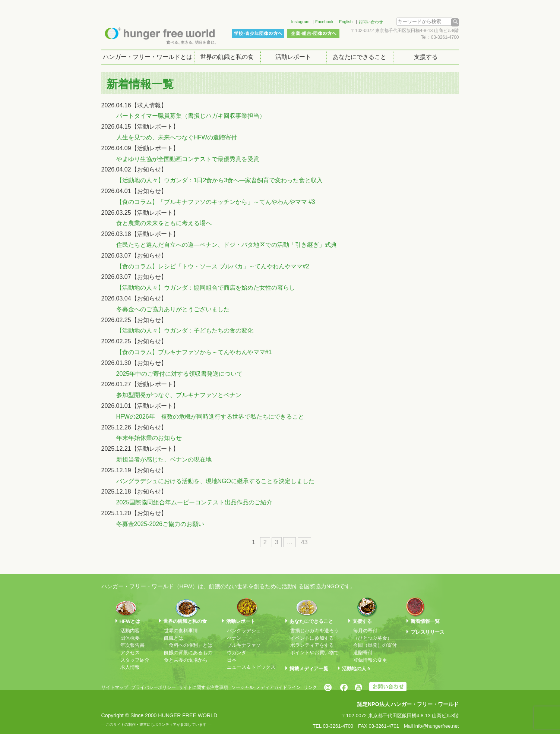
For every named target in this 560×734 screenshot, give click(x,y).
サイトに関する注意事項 (203, 687)
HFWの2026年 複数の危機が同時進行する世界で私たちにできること (210, 417)
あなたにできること (360, 57)
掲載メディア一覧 (309, 669)
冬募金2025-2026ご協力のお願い (160, 524)
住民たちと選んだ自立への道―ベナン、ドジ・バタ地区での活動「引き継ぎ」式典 (227, 245)
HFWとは (130, 621)
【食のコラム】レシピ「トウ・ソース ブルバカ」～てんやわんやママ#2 (213, 266)
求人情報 (130, 667)
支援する (426, 57)
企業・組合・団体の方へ (313, 34)
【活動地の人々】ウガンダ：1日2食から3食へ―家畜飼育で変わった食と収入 (220, 180)
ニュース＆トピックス (251, 667)
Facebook (324, 22)
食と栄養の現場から (186, 660)
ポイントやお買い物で (314, 653)
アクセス (130, 653)
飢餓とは (174, 638)
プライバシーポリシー (154, 687)
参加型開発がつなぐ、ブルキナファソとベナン (179, 395)
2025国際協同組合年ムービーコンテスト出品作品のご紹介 (194, 502)
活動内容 (130, 631)
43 (304, 542)
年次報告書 (132, 645)
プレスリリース (428, 632)
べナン (234, 638)
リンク (310, 687)
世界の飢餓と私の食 (227, 57)
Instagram (300, 22)
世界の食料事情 (181, 631)
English (346, 22)
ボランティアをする (312, 645)
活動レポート (293, 57)
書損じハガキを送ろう (314, 631)
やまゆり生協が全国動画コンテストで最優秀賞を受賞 (188, 159)
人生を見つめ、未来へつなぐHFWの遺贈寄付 (177, 137)
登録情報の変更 (370, 660)
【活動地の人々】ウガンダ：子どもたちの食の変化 (185, 330)
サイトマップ (115, 687)
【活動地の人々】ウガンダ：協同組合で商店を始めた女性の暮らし (206, 288)
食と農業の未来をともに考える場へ (164, 223)
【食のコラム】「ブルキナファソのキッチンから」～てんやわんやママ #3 (216, 202)
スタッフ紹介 (135, 660)
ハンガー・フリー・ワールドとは (148, 57)
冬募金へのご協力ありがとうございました (173, 309)
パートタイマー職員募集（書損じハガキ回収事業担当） (191, 116)
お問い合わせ (371, 22)
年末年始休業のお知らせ (149, 438)
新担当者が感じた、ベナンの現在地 (164, 459)
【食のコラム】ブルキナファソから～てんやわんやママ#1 (194, 352)
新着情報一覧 (425, 621)
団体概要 (130, 638)
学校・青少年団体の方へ (258, 34)
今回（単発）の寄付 (375, 645)
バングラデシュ (244, 631)
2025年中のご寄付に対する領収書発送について (180, 374)
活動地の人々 (357, 669)
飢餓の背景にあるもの (188, 653)
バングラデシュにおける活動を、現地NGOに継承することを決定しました (215, 481)
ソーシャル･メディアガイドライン (266, 687)
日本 (232, 660)
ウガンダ (237, 653)
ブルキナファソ (244, 645)
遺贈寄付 (363, 653)
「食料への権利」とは (188, 645)
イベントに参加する (312, 638)
